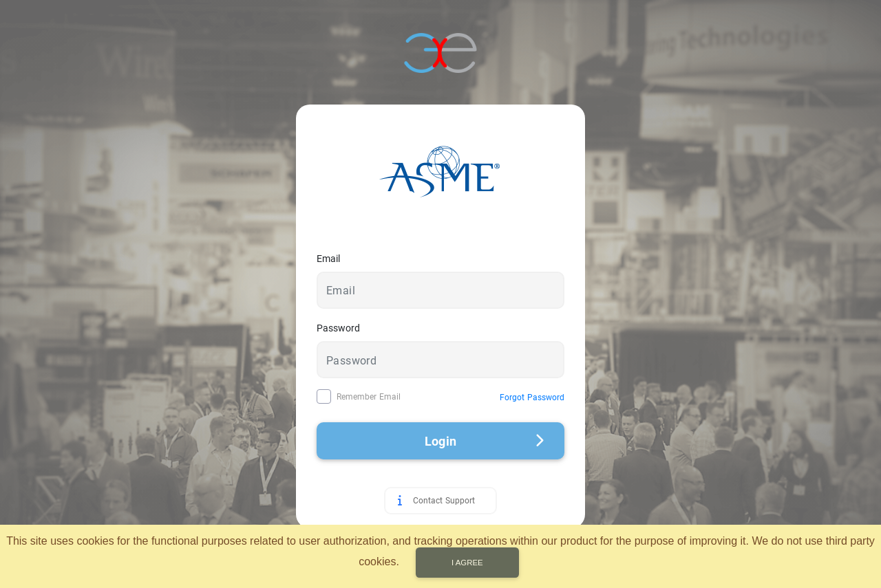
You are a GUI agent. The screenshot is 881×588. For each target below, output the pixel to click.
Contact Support (444, 501)
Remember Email (369, 397)
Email (328, 259)
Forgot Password (532, 398)
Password (338, 328)
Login (484, 441)
